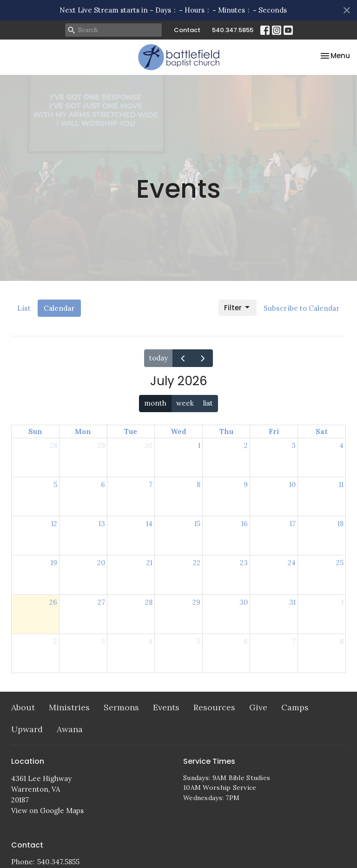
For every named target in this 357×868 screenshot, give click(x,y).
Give (258, 707)
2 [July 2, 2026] (246, 445)
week (185, 403)
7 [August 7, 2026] (294, 641)
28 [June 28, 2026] (53, 445)
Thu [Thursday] (226, 431)
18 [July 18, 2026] (340, 524)
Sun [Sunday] (35, 431)
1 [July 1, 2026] (199, 445)
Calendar (59, 308)
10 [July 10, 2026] (292, 484)
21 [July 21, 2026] (149, 563)
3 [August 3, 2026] (103, 641)
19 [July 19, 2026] (54, 563)
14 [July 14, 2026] (149, 524)
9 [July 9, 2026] (246, 484)
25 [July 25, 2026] (340, 563)
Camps (295, 707)
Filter (238, 308)
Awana (70, 729)
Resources (214, 707)
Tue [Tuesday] (131, 431)
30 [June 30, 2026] (148, 445)
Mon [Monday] (83, 431)
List (24, 308)
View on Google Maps (47, 811)
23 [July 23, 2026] (244, 563)
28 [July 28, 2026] (149, 602)
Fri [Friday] (274, 431)
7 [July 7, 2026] (151, 484)
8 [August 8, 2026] (342, 641)
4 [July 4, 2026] (341, 445)
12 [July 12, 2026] (54, 524)
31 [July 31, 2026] (292, 602)
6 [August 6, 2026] (246, 641)
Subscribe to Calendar (302, 308)
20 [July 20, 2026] (101, 563)
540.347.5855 (233, 30)
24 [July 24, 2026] (292, 563)
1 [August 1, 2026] (342, 602)
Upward (27, 729)
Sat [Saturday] (322, 431)
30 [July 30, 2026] (244, 602)
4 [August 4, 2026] (150, 641)
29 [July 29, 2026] (196, 602)
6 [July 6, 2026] (103, 484)
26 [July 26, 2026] (53, 602)
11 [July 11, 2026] (341, 484)
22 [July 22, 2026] (197, 563)
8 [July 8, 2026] (198, 484)
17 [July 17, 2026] (293, 524)
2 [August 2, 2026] (55, 641)
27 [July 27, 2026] (101, 602)
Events (166, 707)
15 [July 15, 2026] (197, 524)
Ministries (69, 707)
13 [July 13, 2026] (102, 524)
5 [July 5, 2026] (55, 484)
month (155, 403)
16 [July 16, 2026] (245, 524)
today (159, 358)
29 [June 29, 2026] (101, 445)
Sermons (121, 707)
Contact (187, 30)
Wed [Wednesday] (178, 431)
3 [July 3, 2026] (294, 445)
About (23, 707)
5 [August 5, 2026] (198, 641)
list (208, 403)
